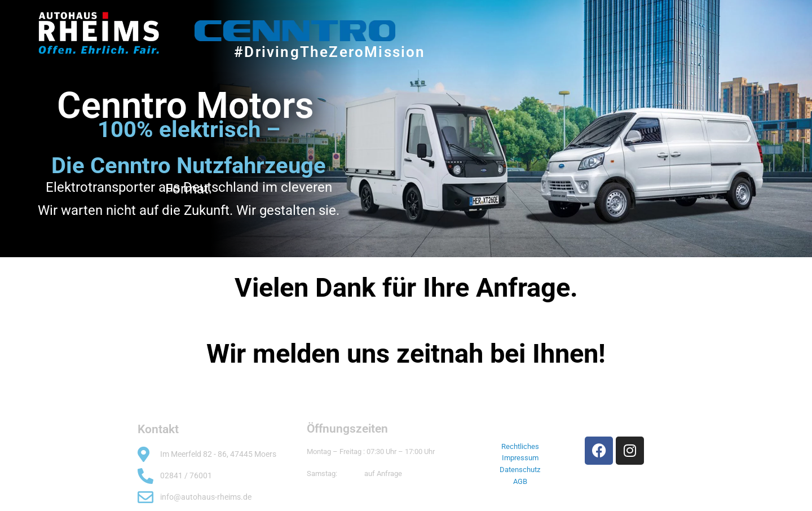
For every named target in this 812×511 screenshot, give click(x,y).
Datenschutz (520, 470)
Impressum (520, 458)
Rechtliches (520, 446)
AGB (520, 481)
